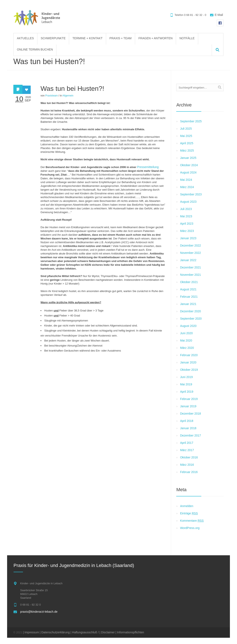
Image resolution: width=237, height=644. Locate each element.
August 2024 (188, 172)
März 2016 (187, 465)
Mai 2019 (186, 384)
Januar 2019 (188, 406)
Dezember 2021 (190, 267)
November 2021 (190, 275)
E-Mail (219, 15)
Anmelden (187, 506)
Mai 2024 (186, 180)
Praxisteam (52, 96)
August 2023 (188, 202)
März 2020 (187, 348)
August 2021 (188, 289)
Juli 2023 (186, 209)
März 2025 (187, 151)
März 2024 (187, 187)
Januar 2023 (188, 238)
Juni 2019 (186, 377)
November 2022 (190, 253)
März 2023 (187, 231)
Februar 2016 (189, 472)
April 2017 (187, 443)
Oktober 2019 (189, 370)
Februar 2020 (189, 355)
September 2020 (191, 319)
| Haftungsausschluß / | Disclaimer (93, 632)
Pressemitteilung (148, 167)
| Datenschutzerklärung (55, 632)
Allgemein (68, 96)
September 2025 (191, 121)
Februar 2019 (189, 399)
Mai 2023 (186, 216)
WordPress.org (190, 528)
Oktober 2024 (189, 165)
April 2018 (187, 421)
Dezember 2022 (190, 245)
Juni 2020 (186, 333)
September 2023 (191, 194)
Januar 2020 (188, 362)
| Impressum (31, 632)
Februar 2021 (189, 297)
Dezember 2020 (190, 311)
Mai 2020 (186, 340)
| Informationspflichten (130, 632)
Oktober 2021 (189, 282)
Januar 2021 (188, 304)
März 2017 (187, 450)
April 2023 (187, 224)
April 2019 (187, 392)
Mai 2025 (186, 136)
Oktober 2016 (189, 457)
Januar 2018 (188, 428)
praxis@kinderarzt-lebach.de (39, 612)
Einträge (189, 513)
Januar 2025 (188, 158)
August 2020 (188, 326)
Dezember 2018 (190, 414)
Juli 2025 (186, 129)
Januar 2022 (188, 260)
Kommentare (192, 521)
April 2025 (187, 143)
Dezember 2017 (190, 435)
